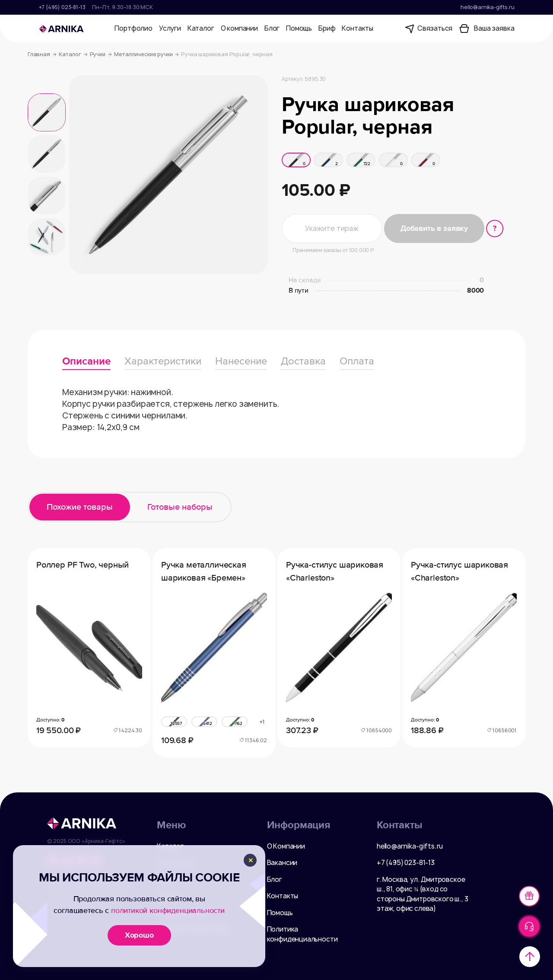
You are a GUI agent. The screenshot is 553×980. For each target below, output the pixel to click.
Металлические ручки (147, 54)
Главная (42, 54)
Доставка (303, 361)
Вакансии (282, 863)
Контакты (358, 28)
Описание (86, 361)
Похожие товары (80, 507)
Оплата (357, 361)
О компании (239, 28)
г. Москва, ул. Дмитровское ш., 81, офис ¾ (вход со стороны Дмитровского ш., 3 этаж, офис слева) (422, 894)
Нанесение (241, 361)
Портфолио (133, 28)
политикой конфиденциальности (168, 910)
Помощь (299, 28)
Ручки (101, 54)
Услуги (170, 28)
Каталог (201, 28)
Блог (272, 28)
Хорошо (139, 935)
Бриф (327, 28)
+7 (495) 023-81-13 (62, 7)
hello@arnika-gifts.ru (487, 7)
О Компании (286, 846)
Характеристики (163, 361)
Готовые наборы (180, 507)
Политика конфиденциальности (302, 934)
